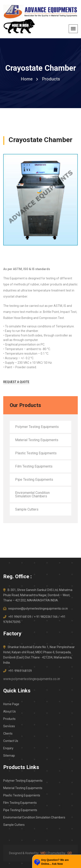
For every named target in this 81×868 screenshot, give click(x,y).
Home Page (11, 704)
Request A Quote (16, 382)
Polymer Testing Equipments (37, 427)
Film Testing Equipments (34, 466)
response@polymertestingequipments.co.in (38, 609)
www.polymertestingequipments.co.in (32, 679)
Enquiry (8, 748)
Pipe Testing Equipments (34, 480)
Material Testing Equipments (37, 440)
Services (9, 726)
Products (9, 719)
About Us (10, 711)
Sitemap (9, 756)
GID (70, 853)
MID (43, 853)
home (27, 79)
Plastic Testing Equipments (36, 453)
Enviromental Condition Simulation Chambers (32, 494)
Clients (8, 733)
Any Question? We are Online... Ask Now (55, 862)
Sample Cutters (27, 509)
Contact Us (11, 741)
